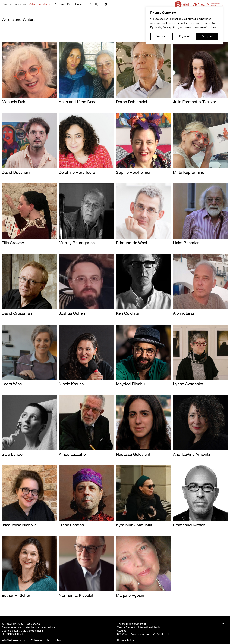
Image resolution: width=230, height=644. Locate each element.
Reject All (185, 36)
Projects (7, 4)
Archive (59, 4)
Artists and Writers (40, 4)
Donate (80, 4)
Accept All (207, 36)
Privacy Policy (126, 641)
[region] (184, 26)
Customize (161, 36)
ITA (89, 4)
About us (21, 4)
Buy (70, 4)
